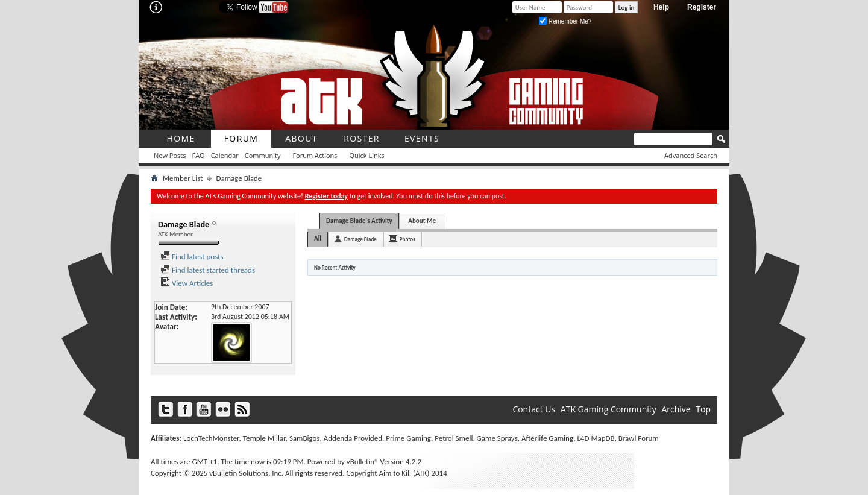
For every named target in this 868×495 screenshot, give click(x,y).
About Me (422, 221)
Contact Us (534, 409)
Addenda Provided (353, 438)
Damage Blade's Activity (359, 221)
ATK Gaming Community (609, 409)
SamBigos (305, 438)
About (301, 138)
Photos (407, 239)
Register (702, 7)
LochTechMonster (211, 438)
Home (181, 138)
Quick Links (367, 155)
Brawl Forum (639, 438)
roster (362, 138)
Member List (183, 178)
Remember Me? (565, 21)
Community (263, 155)
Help (661, 7)
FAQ (198, 155)
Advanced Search (691, 155)
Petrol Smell (454, 438)
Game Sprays (497, 438)
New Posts (170, 155)
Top (703, 409)
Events (422, 138)
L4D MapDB (596, 438)
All (318, 238)
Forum (241, 138)
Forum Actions (315, 155)
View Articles (187, 283)
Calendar (225, 155)
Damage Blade (360, 239)
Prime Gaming (408, 438)
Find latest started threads (208, 270)
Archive (676, 409)
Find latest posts (192, 257)
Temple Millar (264, 438)
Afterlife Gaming (547, 438)
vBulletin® (363, 462)
